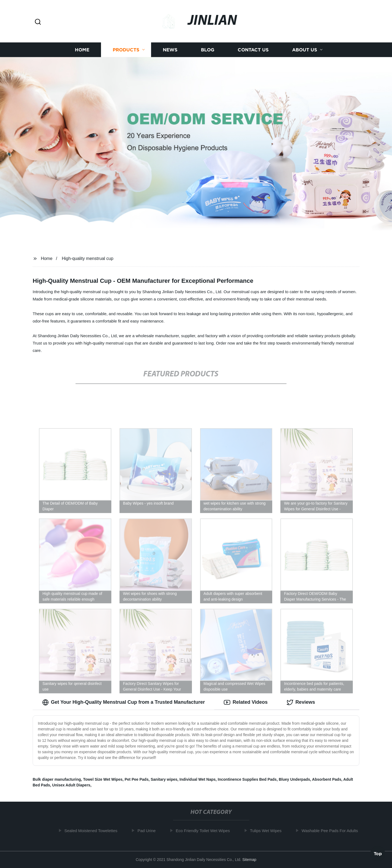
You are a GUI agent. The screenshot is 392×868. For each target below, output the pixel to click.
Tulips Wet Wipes (268, 831)
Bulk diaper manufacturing (57, 779)
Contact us (253, 50)
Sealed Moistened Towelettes (93, 831)
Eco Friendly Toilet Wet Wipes (205, 831)
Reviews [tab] (301, 702)
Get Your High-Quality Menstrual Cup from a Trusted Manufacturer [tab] (123, 702)
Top (378, 854)
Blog (208, 50)
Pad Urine (149, 831)
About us (305, 50)
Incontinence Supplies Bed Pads (247, 779)
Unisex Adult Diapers (71, 785)
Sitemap (249, 860)
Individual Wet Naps (197, 779)
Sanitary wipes (164, 779)
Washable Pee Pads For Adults (332, 831)
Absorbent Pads (327, 779)
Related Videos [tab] (246, 702)
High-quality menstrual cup (88, 258)
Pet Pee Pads (137, 779)
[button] (38, 22)
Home (82, 50)
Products (126, 50)
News (170, 50)
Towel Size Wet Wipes (103, 779)
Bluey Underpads (294, 779)
